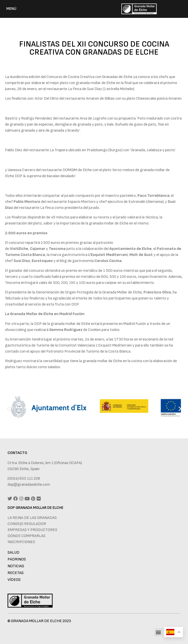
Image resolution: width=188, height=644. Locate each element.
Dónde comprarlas (27, 536)
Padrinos (17, 559)
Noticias (16, 566)
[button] (8, 409)
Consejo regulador (27, 524)
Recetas (16, 573)
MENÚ (11, 9)
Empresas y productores (32, 530)
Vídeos (14, 580)
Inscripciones (21, 542)
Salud (13, 553)
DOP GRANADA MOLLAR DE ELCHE (35, 508)
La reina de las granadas (32, 518)
